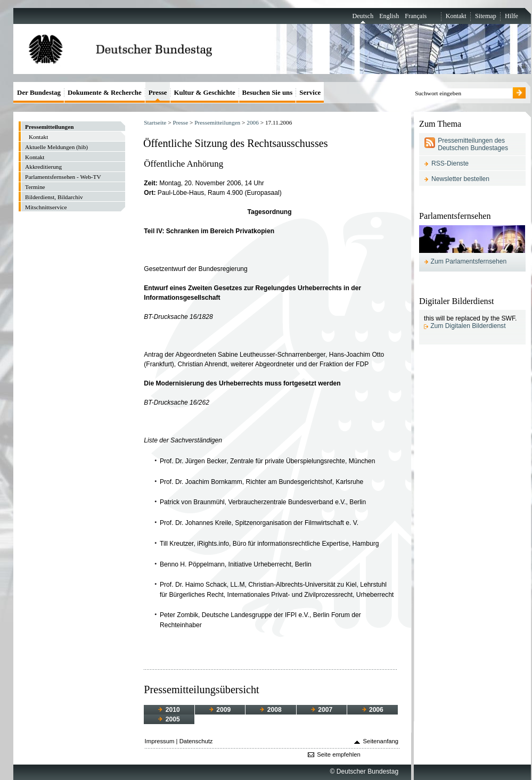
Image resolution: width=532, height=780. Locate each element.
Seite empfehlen (339, 754)
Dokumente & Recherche (105, 92)
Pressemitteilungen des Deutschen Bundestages (473, 144)
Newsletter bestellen (460, 179)
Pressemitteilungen (217, 122)
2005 (169, 719)
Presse (180, 122)
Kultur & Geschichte (204, 92)
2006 (253, 122)
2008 (271, 710)
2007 (322, 710)
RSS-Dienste (450, 163)
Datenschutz (196, 741)
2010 (169, 710)
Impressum (160, 741)
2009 (220, 710)
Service (310, 92)
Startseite (155, 122)
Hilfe (511, 16)
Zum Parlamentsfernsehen (469, 261)
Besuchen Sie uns (268, 92)
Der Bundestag (39, 92)
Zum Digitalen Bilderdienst (468, 326)
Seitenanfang (381, 741)
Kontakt (456, 16)
